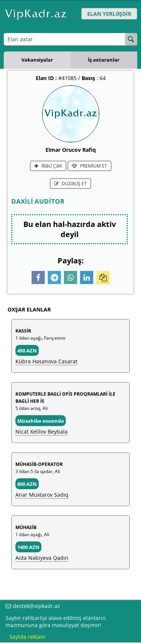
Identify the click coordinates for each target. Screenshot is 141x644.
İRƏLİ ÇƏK (48, 166)
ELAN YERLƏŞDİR (109, 14)
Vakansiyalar (37, 60)
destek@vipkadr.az (36, 606)
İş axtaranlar (104, 60)
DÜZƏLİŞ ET (70, 184)
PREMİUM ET (89, 166)
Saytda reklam (27, 637)
